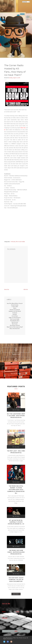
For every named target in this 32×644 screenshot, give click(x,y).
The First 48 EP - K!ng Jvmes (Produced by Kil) (16, 452)
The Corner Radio (20, 242)
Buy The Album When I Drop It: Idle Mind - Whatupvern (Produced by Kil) (16, 416)
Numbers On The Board (15, 311)
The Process (15, 322)
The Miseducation (15, 321)
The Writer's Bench (15, 325)
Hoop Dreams (15, 305)
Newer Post (7, 289)
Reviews (15, 314)
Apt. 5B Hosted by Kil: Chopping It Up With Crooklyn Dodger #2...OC (16, 522)
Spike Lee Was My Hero (15, 318)
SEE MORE (16, 594)
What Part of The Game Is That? (15, 327)
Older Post (26, 289)
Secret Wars (15, 316)
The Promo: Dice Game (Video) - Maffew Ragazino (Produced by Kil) (16, 552)
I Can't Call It (15, 307)
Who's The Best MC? (15, 329)
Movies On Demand (15, 310)
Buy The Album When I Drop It (15, 303)
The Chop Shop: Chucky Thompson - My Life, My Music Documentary (16, 580)
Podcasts (13, 242)
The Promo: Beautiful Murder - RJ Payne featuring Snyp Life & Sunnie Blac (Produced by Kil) (16, 490)
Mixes (15, 308)
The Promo (15, 324)
